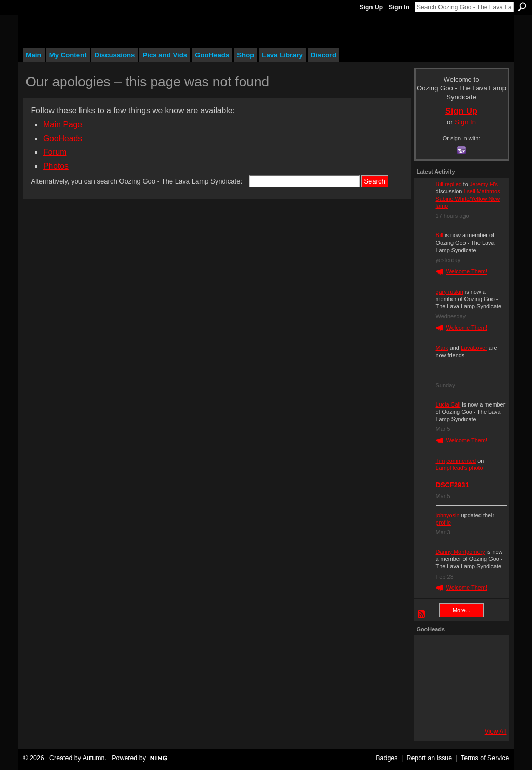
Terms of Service (485, 758)
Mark (442, 348)
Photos (56, 166)
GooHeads (63, 139)
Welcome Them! (467, 271)
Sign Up (371, 7)
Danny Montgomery (461, 552)
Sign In (399, 7)
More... (461, 610)
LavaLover (474, 348)
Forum (55, 152)
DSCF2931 (453, 485)
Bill (440, 184)
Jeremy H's (484, 184)
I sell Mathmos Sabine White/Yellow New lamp (468, 199)
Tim (441, 461)
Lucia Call (448, 404)
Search (522, 7)
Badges (387, 758)
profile (444, 523)
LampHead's (452, 468)
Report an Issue (429, 758)
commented (461, 461)
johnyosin (448, 515)
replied (453, 184)
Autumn (94, 758)
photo (476, 468)
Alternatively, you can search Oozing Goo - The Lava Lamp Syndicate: (137, 181)
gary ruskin (450, 292)
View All (496, 732)
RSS (422, 615)
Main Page (63, 125)
